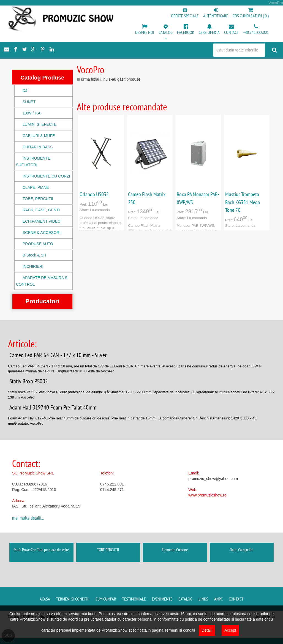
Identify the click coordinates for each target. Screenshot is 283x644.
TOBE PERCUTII (108, 550)
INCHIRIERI (33, 266)
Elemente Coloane (175, 550)
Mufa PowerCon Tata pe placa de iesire (41, 550)
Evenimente (162, 599)
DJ (25, 91)
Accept (230, 630)
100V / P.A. (32, 113)
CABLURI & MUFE (39, 136)
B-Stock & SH (34, 255)
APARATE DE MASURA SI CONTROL (42, 281)
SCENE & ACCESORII (42, 233)
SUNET (29, 102)
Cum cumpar (106, 599)
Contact (236, 599)
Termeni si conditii (73, 599)
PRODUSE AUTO (38, 244)
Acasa (45, 599)
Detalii (207, 630)
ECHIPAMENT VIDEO (42, 221)
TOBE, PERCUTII (38, 199)
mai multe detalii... (28, 518)
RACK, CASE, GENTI (41, 210)
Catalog (185, 599)
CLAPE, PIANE (36, 187)
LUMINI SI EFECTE (40, 124)
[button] (166, 32)
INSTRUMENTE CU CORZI (46, 176)
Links (203, 599)
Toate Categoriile (242, 550)
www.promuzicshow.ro (207, 495)
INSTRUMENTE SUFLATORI (33, 162)
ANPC (218, 599)
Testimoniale (134, 599)
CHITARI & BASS (38, 147)
